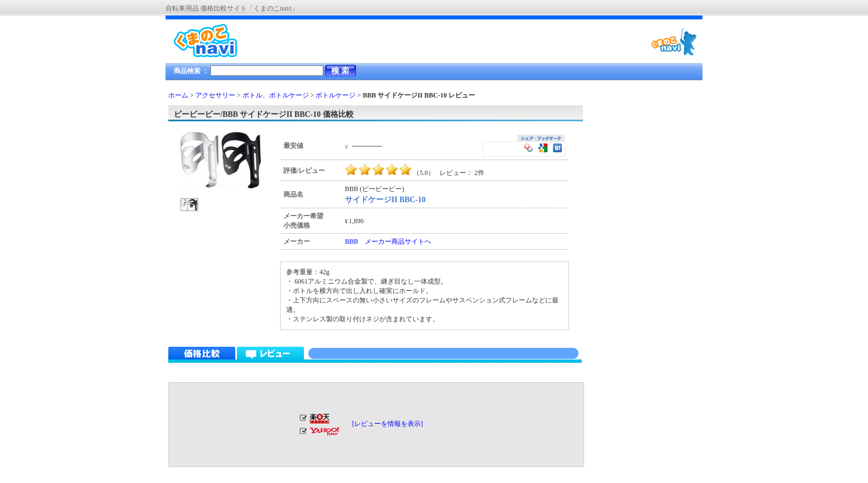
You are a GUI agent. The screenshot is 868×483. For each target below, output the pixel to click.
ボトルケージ (335, 95)
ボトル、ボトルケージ (276, 95)
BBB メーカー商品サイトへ (388, 242)
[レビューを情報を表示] (387, 424)
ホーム (178, 95)
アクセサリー (215, 95)
